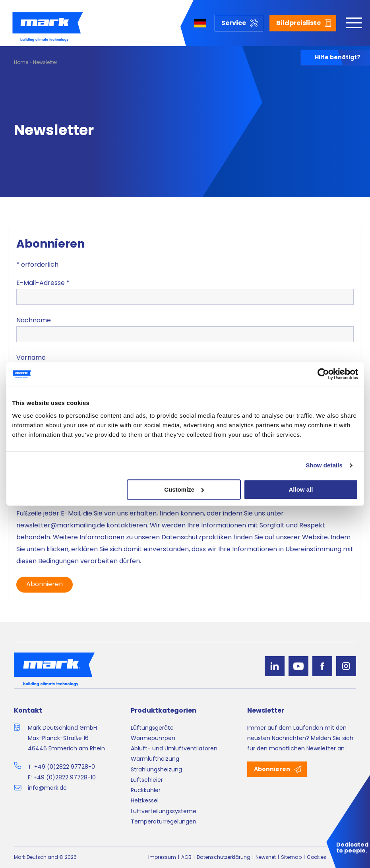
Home (21, 62)
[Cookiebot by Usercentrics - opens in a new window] (323, 374)
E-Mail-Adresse (43, 283)
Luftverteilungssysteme (164, 811)
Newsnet (266, 857)
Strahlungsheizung (156, 769)
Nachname (34, 320)
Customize (184, 489)
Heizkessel (145, 800)
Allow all (301, 489)
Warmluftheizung (155, 759)
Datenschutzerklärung (224, 857)
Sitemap (291, 857)
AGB (186, 857)
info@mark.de (47, 788)
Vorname (31, 357)
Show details (324, 465)
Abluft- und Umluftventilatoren (174, 748)
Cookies (317, 857)
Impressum (162, 857)
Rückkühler (146, 790)
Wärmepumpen (153, 738)
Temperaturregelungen (164, 821)
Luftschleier (147, 780)
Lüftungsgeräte (152, 728)
